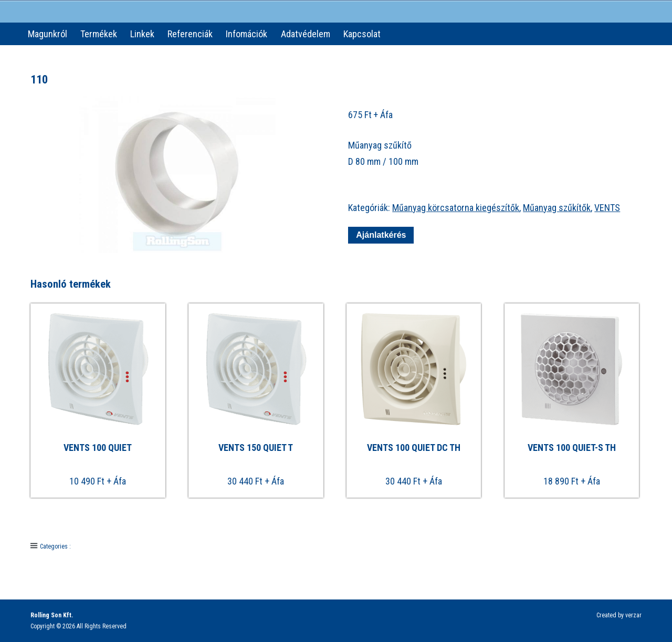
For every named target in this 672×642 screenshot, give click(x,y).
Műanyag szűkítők (557, 208)
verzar (633, 615)
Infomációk (246, 34)
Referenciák (190, 34)
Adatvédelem (306, 34)
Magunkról (48, 34)
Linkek (142, 34)
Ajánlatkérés (381, 235)
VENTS (607, 208)
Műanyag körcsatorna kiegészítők (456, 208)
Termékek (99, 34)
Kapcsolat (362, 34)
